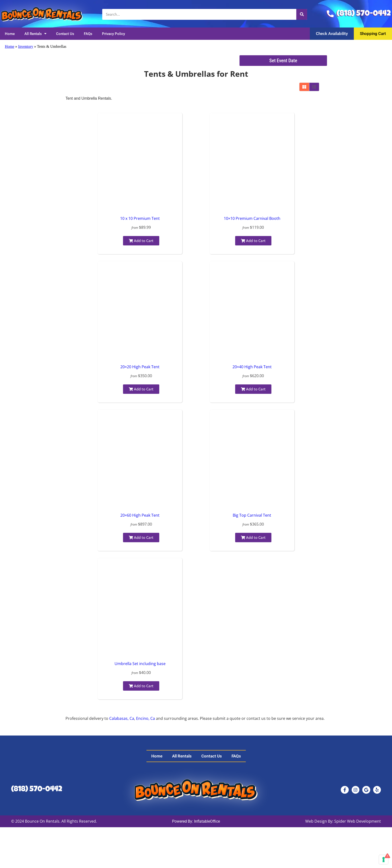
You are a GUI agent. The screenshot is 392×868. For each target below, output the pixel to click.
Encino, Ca (145, 718)
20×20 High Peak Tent (140, 367)
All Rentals (35, 34)
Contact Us (65, 34)
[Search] (302, 14)
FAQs (88, 34)
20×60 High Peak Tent (140, 515)
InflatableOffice (207, 821)
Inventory (26, 46)
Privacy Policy (113, 34)
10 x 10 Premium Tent (140, 218)
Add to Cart (141, 241)
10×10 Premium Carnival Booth (252, 218)
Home (10, 34)
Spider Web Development (358, 821)
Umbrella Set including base (140, 664)
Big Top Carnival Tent (252, 515)
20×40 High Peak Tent (252, 367)
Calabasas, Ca (122, 718)
